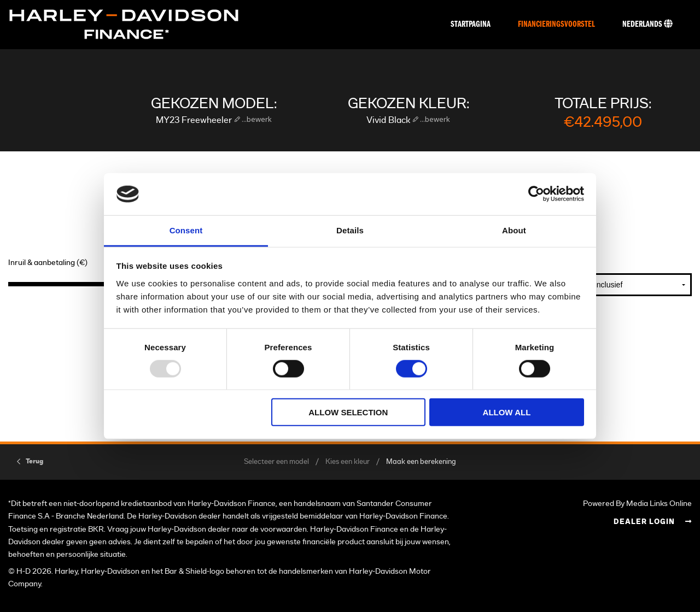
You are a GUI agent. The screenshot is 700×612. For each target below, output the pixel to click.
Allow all (507, 412)
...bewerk (256, 119)
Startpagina (471, 25)
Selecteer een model (276, 462)
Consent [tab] (186, 230)
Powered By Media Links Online (637, 504)
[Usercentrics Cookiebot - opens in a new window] (536, 194)
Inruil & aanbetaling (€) (48, 263)
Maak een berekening (421, 462)
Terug (34, 461)
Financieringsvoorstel (556, 25)
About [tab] (514, 230)
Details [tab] (350, 230)
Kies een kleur (348, 462)
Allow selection (348, 412)
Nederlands (647, 24)
